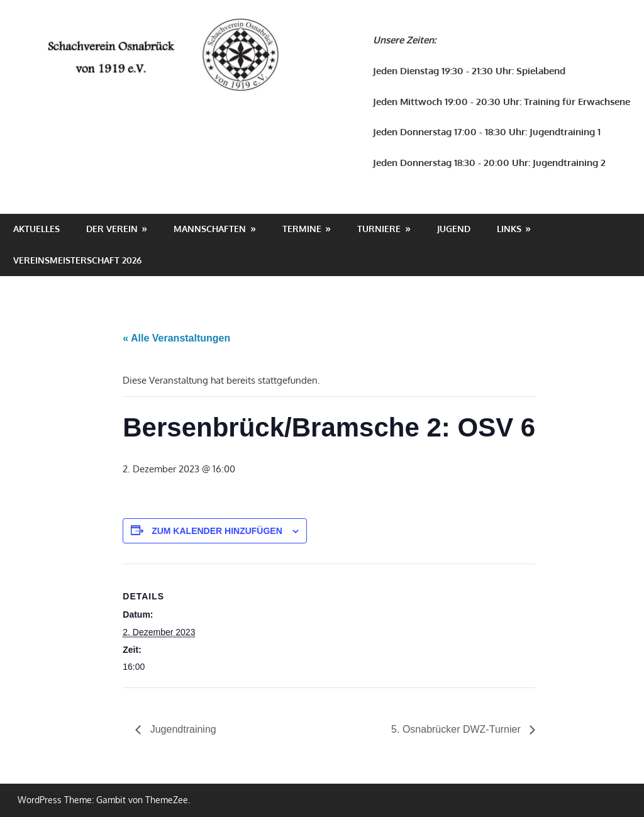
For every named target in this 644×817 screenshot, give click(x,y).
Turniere (379, 229)
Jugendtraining (181, 729)
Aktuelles (36, 229)
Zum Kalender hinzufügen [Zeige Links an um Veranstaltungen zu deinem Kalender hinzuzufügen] (217, 531)
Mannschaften (210, 229)
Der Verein (112, 229)
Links (509, 229)
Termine (302, 229)
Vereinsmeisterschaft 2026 (77, 260)
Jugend (454, 229)
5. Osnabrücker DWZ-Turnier (457, 729)
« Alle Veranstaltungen (176, 338)
